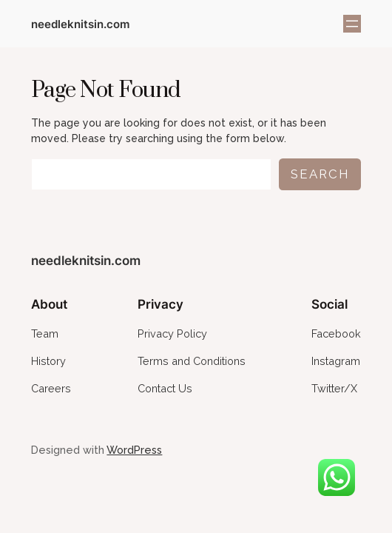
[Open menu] (352, 24)
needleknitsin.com (80, 24)
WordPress (134, 450)
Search (320, 174)
